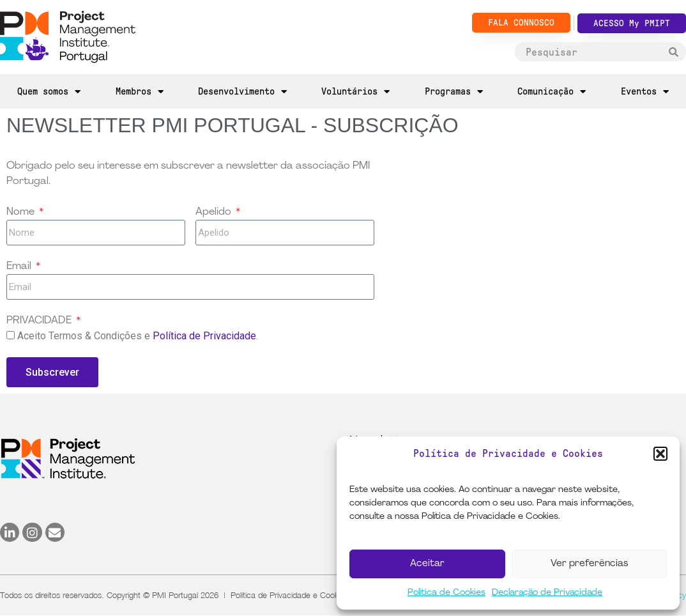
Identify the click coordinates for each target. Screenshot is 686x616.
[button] (660, 454)
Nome (22, 212)
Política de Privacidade (204, 336)
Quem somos (49, 92)
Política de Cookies (446, 593)
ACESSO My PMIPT (632, 23)
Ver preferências (589, 564)
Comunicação (552, 92)
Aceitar (427, 564)
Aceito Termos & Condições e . (138, 336)
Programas (454, 92)
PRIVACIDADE (40, 321)
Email (20, 266)
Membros (140, 92)
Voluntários (355, 92)
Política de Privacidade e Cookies (290, 595)
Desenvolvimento (242, 92)
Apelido (215, 212)
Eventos (645, 92)
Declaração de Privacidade (547, 593)
